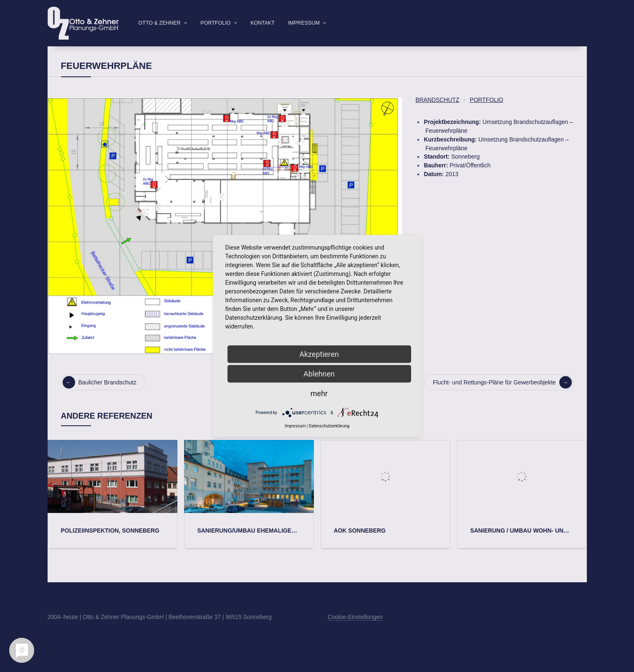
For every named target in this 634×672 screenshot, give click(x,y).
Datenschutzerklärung (329, 426)
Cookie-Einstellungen (355, 630)
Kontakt (263, 23)
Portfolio (215, 23)
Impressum (304, 23)
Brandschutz (437, 113)
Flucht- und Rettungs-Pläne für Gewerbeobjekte (502, 396)
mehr (319, 393)
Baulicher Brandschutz (100, 396)
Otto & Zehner (160, 23)
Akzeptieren (319, 354)
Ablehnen (319, 374)
